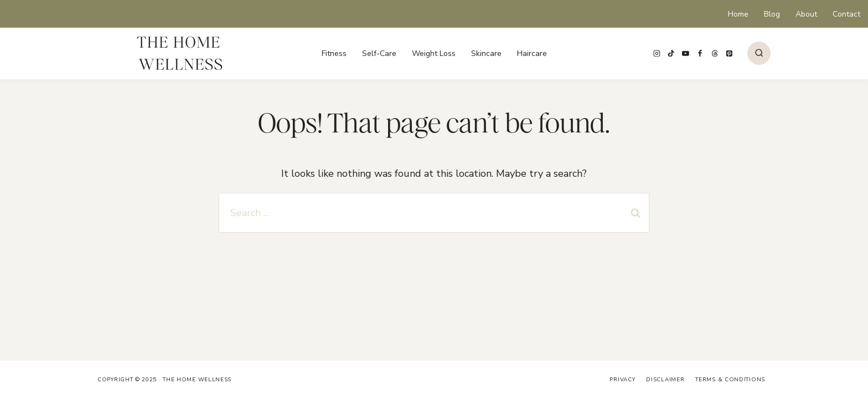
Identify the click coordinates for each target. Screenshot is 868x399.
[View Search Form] (759, 53)
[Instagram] (657, 53)
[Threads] (715, 53)
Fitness (334, 53)
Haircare (532, 53)
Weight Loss (434, 53)
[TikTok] (671, 53)
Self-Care (379, 53)
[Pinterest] (729, 53)
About (806, 14)
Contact (846, 14)
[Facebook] (700, 53)
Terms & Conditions (730, 380)
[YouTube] (686, 53)
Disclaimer (665, 380)
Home (738, 14)
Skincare (486, 53)
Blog (772, 14)
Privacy (622, 380)
